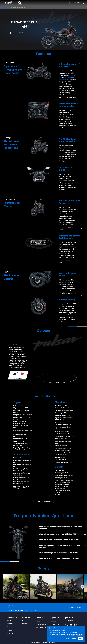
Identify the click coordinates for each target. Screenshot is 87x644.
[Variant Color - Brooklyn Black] (15, 374)
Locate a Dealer (76, 608)
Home (3, 7)
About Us (39, 621)
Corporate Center (42, 627)
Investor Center (41, 624)
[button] (82, 587)
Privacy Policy (55, 624)
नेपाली (78, 3)
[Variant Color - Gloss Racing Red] (22, 374)
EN (75, 3)
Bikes (9, 7)
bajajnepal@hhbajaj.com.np (18, 610)
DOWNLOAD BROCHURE (43, 501)
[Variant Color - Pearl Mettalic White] (19, 374)
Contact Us (55, 621)
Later (80, 639)
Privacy (72, 635)
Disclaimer (79, 635)
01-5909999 (35, 610)
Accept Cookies (71, 639)
